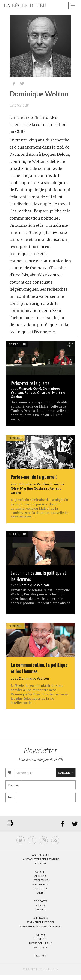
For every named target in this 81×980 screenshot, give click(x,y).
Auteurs (41, 863)
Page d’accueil (41, 855)
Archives (40, 876)
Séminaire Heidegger (41, 922)
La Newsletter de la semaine (41, 859)
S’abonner (40, 947)
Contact (40, 956)
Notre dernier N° (40, 943)
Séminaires (41, 918)
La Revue (40, 935)
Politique (40, 888)
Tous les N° (41, 939)
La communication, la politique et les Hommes (38, 576)
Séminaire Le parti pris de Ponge (41, 926)
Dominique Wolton (34, 484)
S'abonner (66, 773)
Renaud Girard (36, 392)
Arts (40, 893)
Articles (40, 872)
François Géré (30, 388)
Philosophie (41, 884)
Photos (41, 909)
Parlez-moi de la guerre (30, 383)
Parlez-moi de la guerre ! (34, 477)
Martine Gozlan (32, 488)
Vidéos (40, 905)
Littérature (40, 880)
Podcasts (40, 901)
